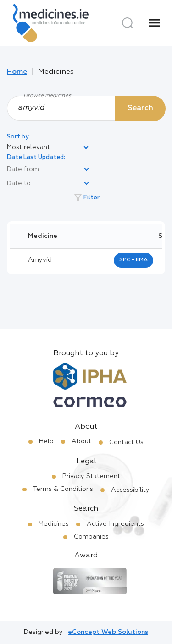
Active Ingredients (115, 524)
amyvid (40, 260)
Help (46, 441)
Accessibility (130, 490)
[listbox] (48, 148)
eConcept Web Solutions (108, 632)
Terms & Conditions (63, 489)
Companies (91, 537)
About (81, 441)
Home (17, 72)
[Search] (128, 23)
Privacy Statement (91, 476)
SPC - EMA (133, 260)
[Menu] (154, 23)
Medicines (54, 524)
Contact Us (126, 442)
